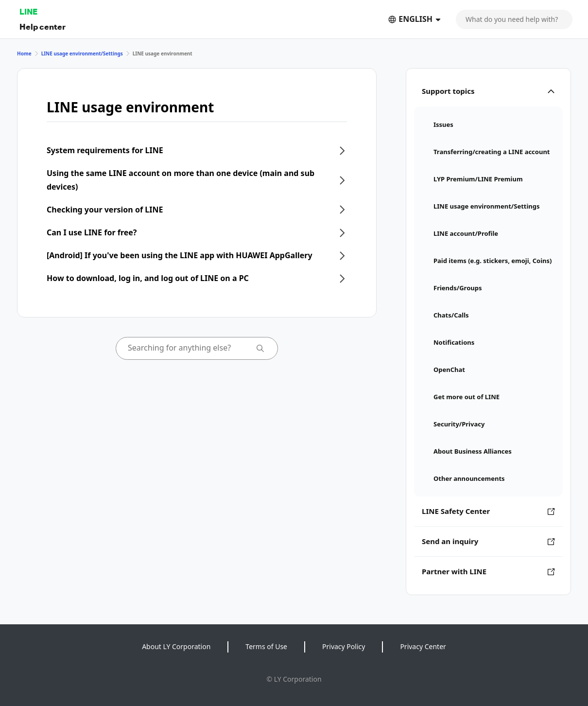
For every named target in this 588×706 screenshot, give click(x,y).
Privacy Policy (344, 646)
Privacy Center (423, 646)
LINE (28, 11)
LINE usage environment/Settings (82, 53)
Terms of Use (266, 646)
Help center (43, 26)
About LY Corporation (176, 646)
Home (24, 53)
